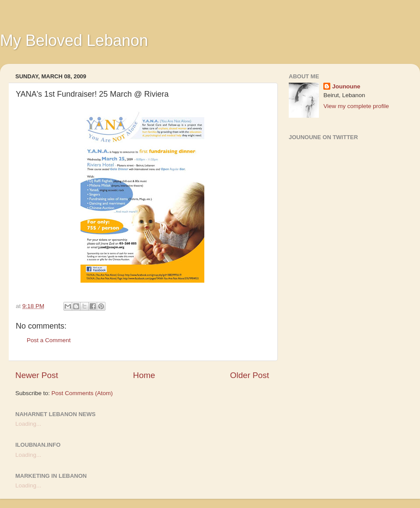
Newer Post (37, 375)
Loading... (28, 424)
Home (144, 375)
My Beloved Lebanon (74, 40)
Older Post (250, 375)
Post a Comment (49, 340)
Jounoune (346, 86)
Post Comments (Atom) (82, 393)
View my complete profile (356, 106)
